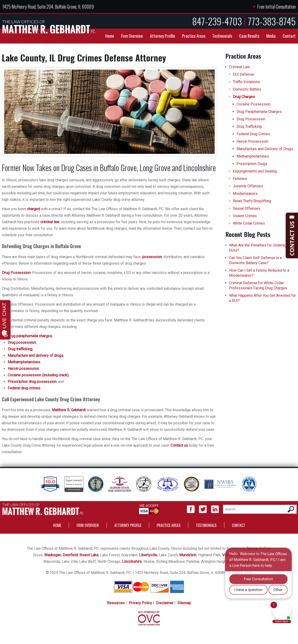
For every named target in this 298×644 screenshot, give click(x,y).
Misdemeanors (245, 194)
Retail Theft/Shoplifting (252, 201)
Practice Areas (194, 36)
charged (34, 209)
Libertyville (148, 555)
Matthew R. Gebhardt (69, 410)
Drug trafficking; (20, 349)
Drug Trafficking (249, 126)
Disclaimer (165, 603)
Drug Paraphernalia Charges (259, 112)
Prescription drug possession (32, 382)
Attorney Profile (163, 36)
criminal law (50, 222)
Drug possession (22, 342)
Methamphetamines (24, 362)
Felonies (240, 179)
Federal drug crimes (24, 388)
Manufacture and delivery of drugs (36, 356)
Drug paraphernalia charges (30, 336)
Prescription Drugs (252, 164)
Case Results (249, 36)
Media (271, 36)
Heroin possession (23, 369)
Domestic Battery (247, 89)
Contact (289, 36)
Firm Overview (132, 36)
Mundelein (188, 555)
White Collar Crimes (249, 223)
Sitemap (184, 603)
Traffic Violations (246, 82)
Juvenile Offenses (248, 186)
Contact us (179, 445)
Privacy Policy (140, 603)
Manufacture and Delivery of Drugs (265, 149)
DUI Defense (243, 74)
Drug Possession (16, 273)
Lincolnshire (132, 561)
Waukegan (53, 555)
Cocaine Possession (254, 104)
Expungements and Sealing (255, 171)
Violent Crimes (245, 216)
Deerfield (70, 555)
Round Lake (89, 555)
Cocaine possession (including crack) (38, 375)
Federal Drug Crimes (253, 134)
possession (152, 257)
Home (110, 36)
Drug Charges (244, 97)
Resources (116, 603)
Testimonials (222, 36)
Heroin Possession (252, 141)
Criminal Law (239, 67)
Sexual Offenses (247, 208)
